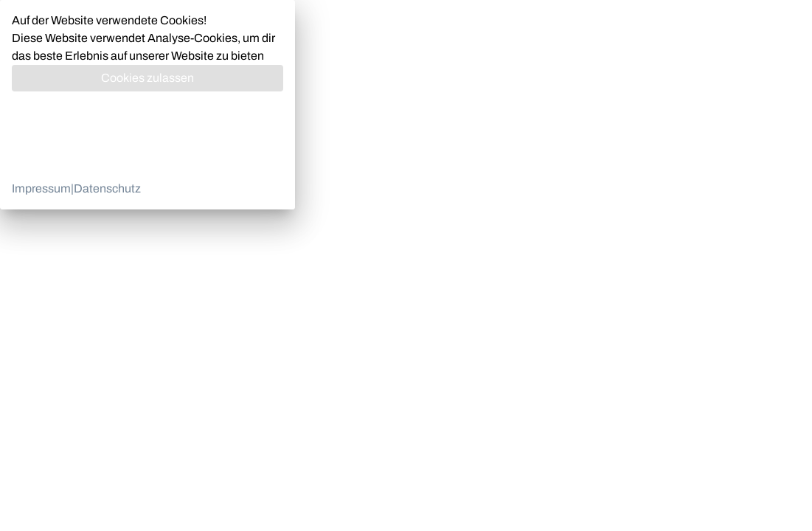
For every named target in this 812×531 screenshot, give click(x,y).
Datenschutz (107, 188)
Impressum (41, 188)
